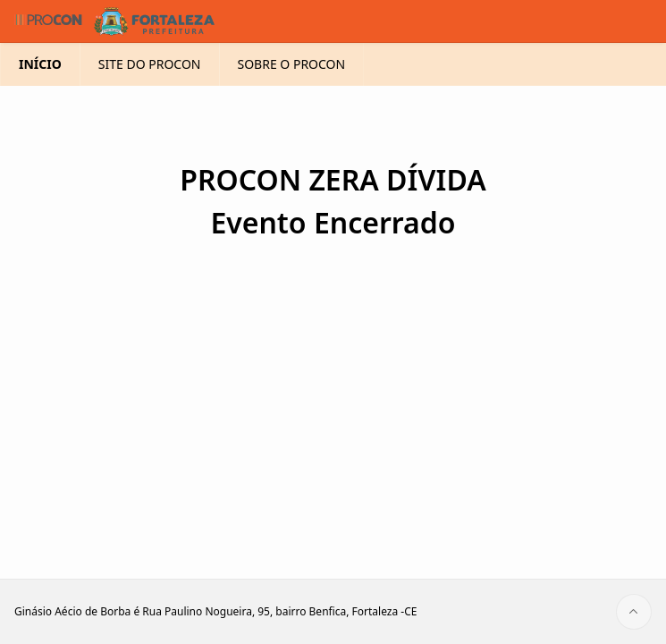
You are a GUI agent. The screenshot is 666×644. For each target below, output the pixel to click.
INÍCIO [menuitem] (40, 64)
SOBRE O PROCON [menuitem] (292, 64)
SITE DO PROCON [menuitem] (150, 64)
